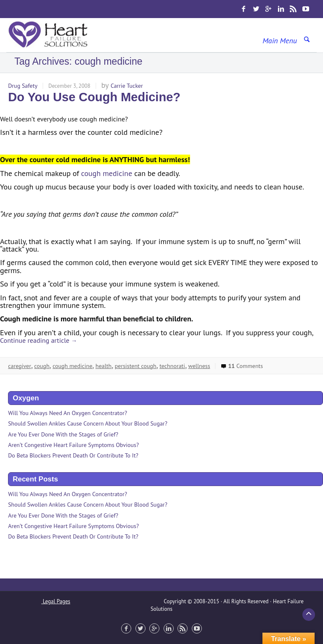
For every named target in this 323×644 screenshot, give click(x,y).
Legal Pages (56, 601)
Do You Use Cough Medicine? (94, 97)
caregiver (20, 366)
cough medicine (107, 173)
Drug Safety (23, 86)
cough (42, 366)
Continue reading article (38, 340)
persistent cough (136, 366)
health (103, 366)
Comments (241, 366)
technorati (172, 366)
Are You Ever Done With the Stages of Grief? (63, 434)
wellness (199, 366)
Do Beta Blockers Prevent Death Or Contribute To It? (73, 455)
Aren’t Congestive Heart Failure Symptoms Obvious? (73, 445)
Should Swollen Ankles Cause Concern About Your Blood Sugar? (88, 423)
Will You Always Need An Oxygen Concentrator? (68, 413)
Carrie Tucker (127, 86)
